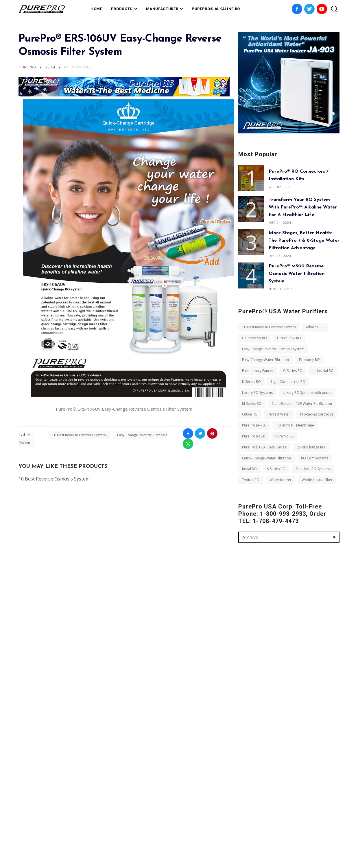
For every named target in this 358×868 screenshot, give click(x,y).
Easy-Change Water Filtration (265, 360)
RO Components (315, 458)
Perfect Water (279, 414)
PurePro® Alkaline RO (216, 9)
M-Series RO (252, 404)
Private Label (174, 837)
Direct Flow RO (289, 338)
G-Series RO (293, 371)
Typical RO (251, 480)
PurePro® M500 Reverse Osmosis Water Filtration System (297, 274)
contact (202, 837)
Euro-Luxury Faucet (258, 371)
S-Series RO (276, 469)
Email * (245, 624)
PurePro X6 (284, 436)
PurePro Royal (254, 436)
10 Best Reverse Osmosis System (79, 435)
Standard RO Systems (313, 469)
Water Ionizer (281, 480)
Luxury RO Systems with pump (307, 393)
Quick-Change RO (311, 447)
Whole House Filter (317, 480)
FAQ (151, 837)
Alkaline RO (315, 327)
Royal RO (249, 469)
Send (248, 704)
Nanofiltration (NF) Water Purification (302, 404)
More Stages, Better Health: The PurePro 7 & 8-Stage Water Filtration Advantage (304, 241)
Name (244, 599)
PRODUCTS (122, 9)
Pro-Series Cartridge (317, 414)
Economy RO (309, 360)
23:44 (51, 67)
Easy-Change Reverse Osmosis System (273, 349)
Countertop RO (254, 338)
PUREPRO (28, 67)
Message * (247, 649)
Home (96, 9)
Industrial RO (323, 371)
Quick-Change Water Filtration (266, 458)
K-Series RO (251, 382)
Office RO (250, 414)
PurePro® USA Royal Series (264, 447)
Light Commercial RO (288, 382)
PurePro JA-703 (254, 425)
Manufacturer (162, 9)
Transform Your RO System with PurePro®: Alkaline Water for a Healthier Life (303, 207)
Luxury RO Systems (257, 393)
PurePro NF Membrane (295, 425)
